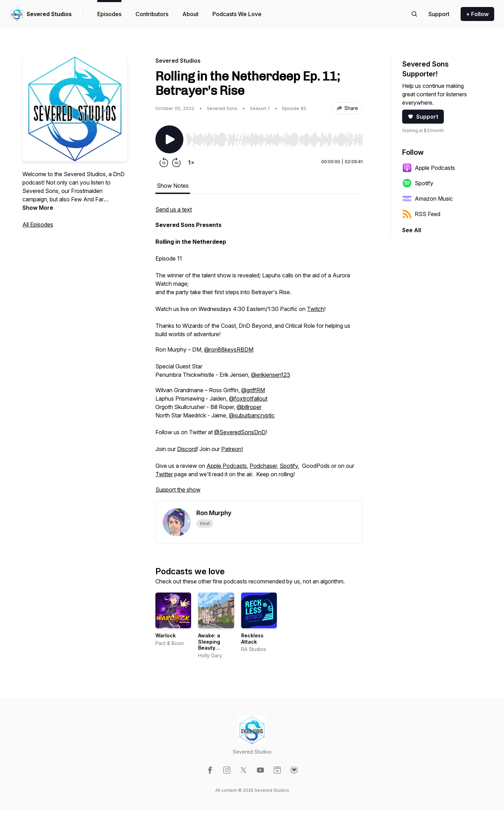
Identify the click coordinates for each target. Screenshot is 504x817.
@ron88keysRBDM (229, 349)
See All (412, 230)
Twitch (316, 309)
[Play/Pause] (169, 139)
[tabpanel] (259, 353)
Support (423, 117)
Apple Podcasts (227, 466)
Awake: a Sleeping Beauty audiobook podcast (211, 648)
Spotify (289, 466)
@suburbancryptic (252, 415)
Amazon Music (428, 199)
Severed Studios (49, 14)
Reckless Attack (252, 639)
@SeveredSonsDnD (240, 432)
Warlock (166, 635)
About (190, 14)
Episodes (109, 14)
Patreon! (232, 449)
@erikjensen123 (271, 375)
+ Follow (477, 14)
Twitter (164, 474)
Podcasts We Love (237, 14)
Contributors (152, 14)
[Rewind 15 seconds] (164, 162)
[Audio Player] (274, 138)
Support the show (178, 490)
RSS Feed (421, 214)
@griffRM (253, 390)
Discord (187, 449)
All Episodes (38, 224)
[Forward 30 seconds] (176, 162)
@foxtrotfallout (248, 399)
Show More (38, 208)
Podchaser (263, 466)
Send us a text (174, 209)
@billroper (249, 407)
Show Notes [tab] (173, 186)
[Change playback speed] (191, 162)
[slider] (274, 140)
